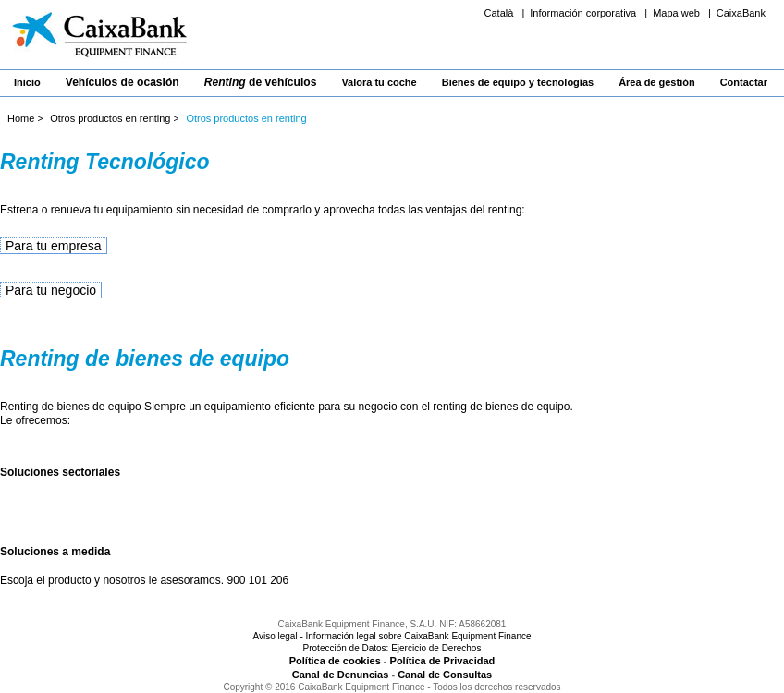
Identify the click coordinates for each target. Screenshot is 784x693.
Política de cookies (335, 661)
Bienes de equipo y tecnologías (518, 82)
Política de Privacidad (443, 661)
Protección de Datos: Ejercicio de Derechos (392, 648)
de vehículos (261, 82)
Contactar (744, 82)
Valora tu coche (379, 82)
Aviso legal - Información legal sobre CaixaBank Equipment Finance (392, 636)
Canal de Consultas (445, 675)
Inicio (27, 82)
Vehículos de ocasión (122, 82)
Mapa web (678, 13)
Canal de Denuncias (341, 675)
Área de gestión (657, 82)
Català (501, 13)
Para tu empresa (54, 246)
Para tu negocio (51, 290)
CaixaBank (741, 13)
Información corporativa (584, 13)
